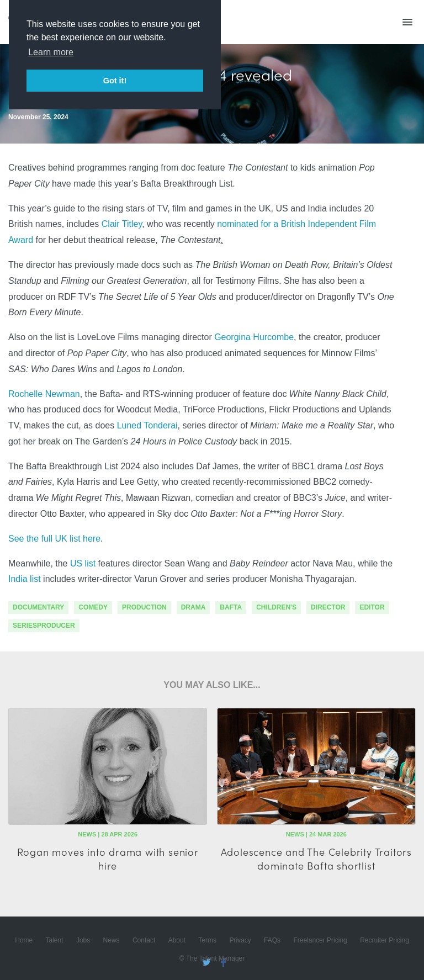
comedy (93, 607)
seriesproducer (44, 626)
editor (372, 607)
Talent (55, 940)
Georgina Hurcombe (254, 337)
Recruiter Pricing (385, 940)
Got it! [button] (115, 81)
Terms (207, 940)
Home (24, 940)
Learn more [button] (51, 52)
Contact (144, 940)
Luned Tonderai (147, 425)
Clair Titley (122, 224)
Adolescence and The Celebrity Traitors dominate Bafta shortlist (316, 859)
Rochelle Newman (44, 394)
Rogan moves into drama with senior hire (108, 859)
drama (194, 607)
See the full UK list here (54, 539)
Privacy (240, 940)
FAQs (272, 940)
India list (25, 579)
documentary (38, 607)
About (177, 940)
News (112, 940)
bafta (231, 607)
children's (276, 607)
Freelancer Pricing (320, 940)
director (328, 607)
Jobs (83, 940)
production (144, 607)
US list (83, 563)
